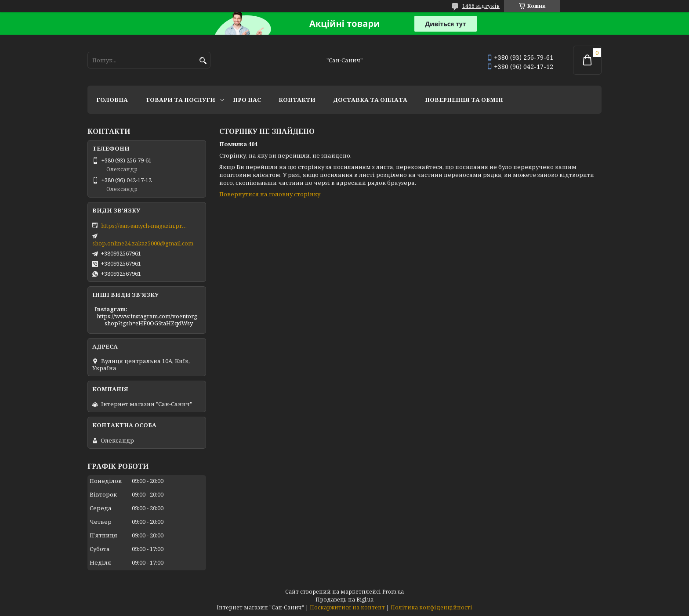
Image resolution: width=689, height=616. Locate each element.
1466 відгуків (481, 6)
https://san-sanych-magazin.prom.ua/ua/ (145, 226)
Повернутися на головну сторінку (270, 194)
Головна (112, 100)
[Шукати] (203, 61)
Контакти (297, 100)
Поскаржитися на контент (347, 607)
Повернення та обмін (464, 100)
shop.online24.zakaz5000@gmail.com (143, 243)
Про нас (247, 100)
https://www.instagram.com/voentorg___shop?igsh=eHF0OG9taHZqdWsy (147, 320)
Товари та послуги (180, 100)
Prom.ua (393, 592)
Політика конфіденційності (432, 607)
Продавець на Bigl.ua (344, 600)
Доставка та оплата (370, 100)
